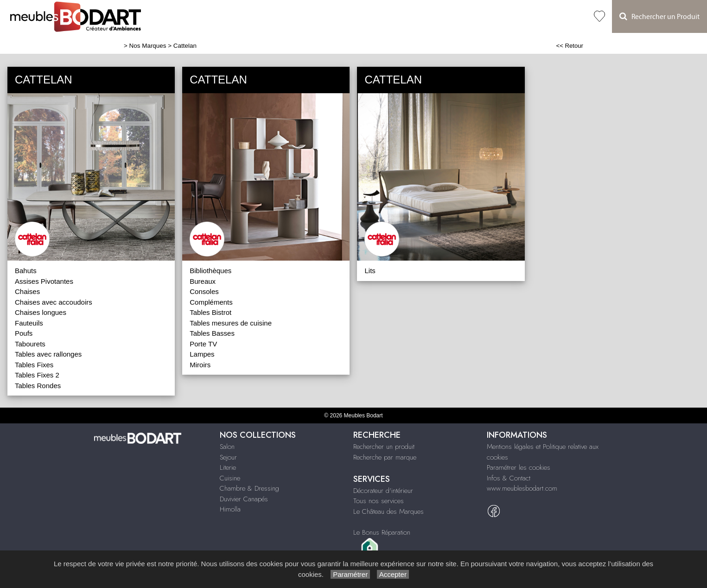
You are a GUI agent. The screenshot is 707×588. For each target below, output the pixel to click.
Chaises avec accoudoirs (54, 302)
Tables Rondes (38, 386)
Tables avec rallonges (48, 354)
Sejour (228, 457)
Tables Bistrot (210, 312)
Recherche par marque (385, 457)
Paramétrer (350, 574)
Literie (228, 467)
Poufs (24, 333)
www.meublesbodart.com (522, 488)
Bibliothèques (210, 271)
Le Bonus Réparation (382, 532)
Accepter (393, 574)
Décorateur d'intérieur (383, 491)
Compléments (211, 302)
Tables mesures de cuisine (231, 323)
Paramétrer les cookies (519, 467)
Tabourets (30, 344)
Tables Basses (212, 333)
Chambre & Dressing (249, 488)
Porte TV (203, 344)
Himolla (230, 509)
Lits (370, 271)
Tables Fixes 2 (37, 375)
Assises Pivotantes (44, 281)
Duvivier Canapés (244, 499)
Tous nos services (379, 501)
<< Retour (570, 46)
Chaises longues (41, 312)
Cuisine (230, 478)
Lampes (202, 354)
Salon (227, 447)
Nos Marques (148, 46)
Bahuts (26, 271)
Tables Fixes (34, 365)
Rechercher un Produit (659, 16)
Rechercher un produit (384, 447)
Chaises (27, 291)
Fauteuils (29, 323)
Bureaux (203, 281)
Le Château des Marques (389, 511)
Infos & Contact (509, 478)
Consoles (204, 291)
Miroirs (200, 365)
